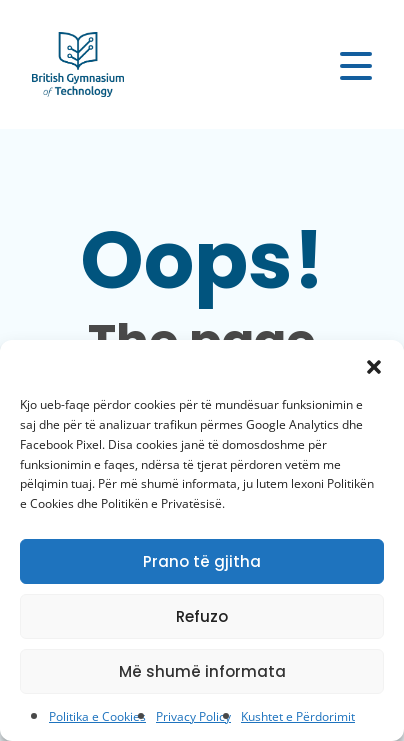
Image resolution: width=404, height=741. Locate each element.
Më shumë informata (202, 671)
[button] (374, 365)
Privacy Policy (193, 716)
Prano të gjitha (202, 561)
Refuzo (202, 616)
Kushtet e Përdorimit (298, 716)
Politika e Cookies (97, 716)
